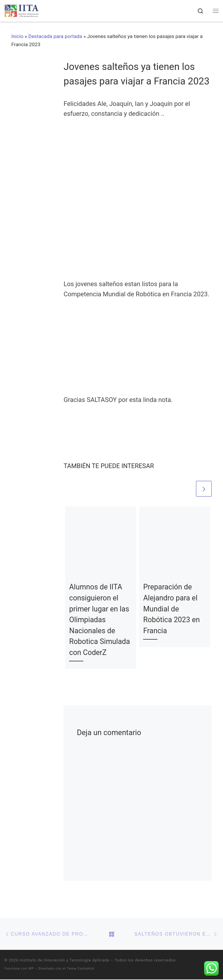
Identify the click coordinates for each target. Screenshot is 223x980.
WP (31, 969)
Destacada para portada (55, 36)
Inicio (17, 36)
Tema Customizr (81, 969)
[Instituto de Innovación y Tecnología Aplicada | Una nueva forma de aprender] (22, 10)
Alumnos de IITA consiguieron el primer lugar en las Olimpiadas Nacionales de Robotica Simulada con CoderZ (99, 620)
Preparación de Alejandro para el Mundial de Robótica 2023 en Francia (171, 609)
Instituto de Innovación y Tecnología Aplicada (64, 961)
